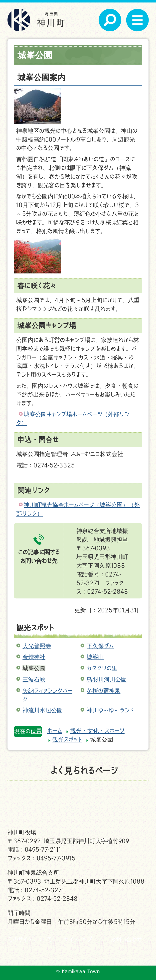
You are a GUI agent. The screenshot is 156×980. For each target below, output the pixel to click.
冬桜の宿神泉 (103, 690)
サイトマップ (78, 939)
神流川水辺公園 (43, 710)
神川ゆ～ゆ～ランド (110, 710)
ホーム (55, 731)
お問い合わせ (126, 939)
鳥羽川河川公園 (107, 679)
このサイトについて (30, 939)
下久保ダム (100, 646)
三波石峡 (34, 679)
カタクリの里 (102, 668)
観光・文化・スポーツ (97, 731)
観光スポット (35, 627)
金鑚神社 (34, 657)
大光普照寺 (37, 646)
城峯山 (95, 657)
